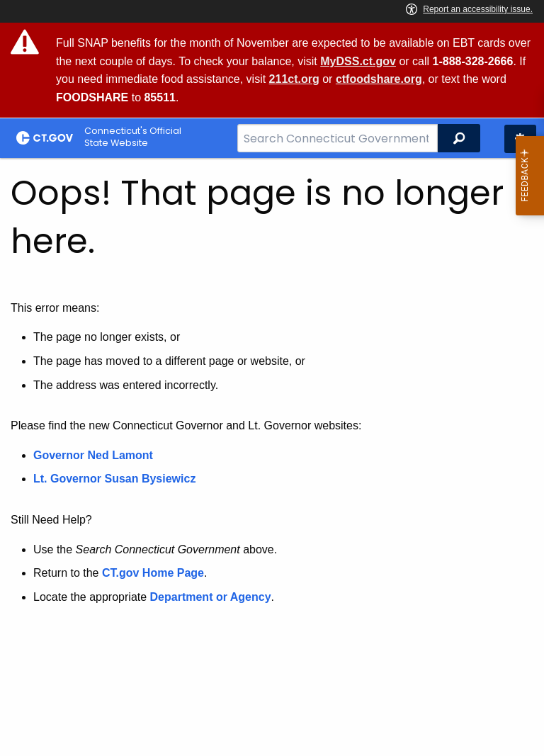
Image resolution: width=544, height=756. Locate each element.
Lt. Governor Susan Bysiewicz (116, 479)
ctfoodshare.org (379, 79)
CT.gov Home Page (153, 573)
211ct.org (294, 79)
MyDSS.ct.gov (358, 61)
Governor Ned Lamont (93, 455)
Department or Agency (211, 597)
